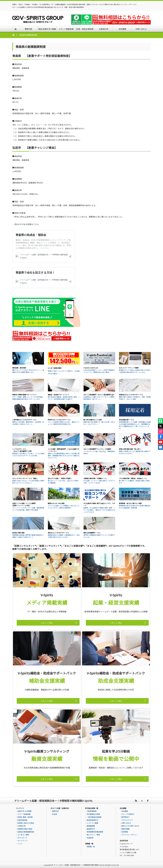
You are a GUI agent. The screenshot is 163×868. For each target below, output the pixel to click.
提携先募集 (125, 829)
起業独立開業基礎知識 (26, 832)
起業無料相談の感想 (25, 829)
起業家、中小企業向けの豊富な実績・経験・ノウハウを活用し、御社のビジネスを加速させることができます (99, 510)
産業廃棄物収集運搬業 (95, 832)
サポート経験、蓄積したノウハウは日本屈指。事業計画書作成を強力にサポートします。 (28, 398)
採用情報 (125, 832)
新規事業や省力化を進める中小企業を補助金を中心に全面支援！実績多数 (135, 507)
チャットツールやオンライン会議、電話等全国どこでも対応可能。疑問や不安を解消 (28, 509)
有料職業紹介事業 (93, 814)
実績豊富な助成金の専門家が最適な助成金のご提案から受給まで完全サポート (28, 536)
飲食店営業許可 (92, 820)
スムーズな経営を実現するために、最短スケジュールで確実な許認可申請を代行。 (64, 423)
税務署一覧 (91, 847)
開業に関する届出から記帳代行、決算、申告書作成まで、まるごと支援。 (135, 398)
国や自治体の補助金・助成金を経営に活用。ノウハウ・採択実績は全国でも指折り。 (64, 398)
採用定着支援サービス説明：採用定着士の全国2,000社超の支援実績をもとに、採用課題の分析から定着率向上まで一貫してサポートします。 (135, 425)
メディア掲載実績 (24, 814)
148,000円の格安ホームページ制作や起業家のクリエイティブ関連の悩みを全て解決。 (99, 371)
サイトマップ (22, 841)
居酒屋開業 (91, 826)
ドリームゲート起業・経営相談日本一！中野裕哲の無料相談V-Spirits (79, 865)
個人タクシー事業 (93, 835)
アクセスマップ (127, 820)
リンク (20, 844)
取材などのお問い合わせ (130, 826)
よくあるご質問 (23, 835)
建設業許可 (91, 829)
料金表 (55, 814)
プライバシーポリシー (130, 835)
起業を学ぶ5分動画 (24, 811)
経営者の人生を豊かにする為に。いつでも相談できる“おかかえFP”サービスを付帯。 (28, 454)
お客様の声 (22, 826)
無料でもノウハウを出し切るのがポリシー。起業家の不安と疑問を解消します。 (28, 371)
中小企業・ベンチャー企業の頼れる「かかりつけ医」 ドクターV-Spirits (99, 482)
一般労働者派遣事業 (94, 817)
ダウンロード (22, 838)
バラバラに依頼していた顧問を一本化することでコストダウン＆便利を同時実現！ (64, 507)
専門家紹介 (125, 817)
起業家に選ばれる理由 (26, 823)
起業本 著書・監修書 (25, 817)
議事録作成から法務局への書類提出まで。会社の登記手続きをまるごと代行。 (64, 536)
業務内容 (55, 811)
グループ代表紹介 (128, 814)
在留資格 (90, 838)
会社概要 (125, 811)
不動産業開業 (92, 811)
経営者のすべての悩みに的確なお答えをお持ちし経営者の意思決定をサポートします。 (135, 371)
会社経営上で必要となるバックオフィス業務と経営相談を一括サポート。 (99, 398)
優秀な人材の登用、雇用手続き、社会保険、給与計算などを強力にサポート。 (28, 423)
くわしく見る (47, 623)
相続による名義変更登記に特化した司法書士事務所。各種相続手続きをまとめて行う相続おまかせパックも (64, 456)
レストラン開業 (92, 823)
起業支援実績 (22, 820)
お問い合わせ (126, 823)
